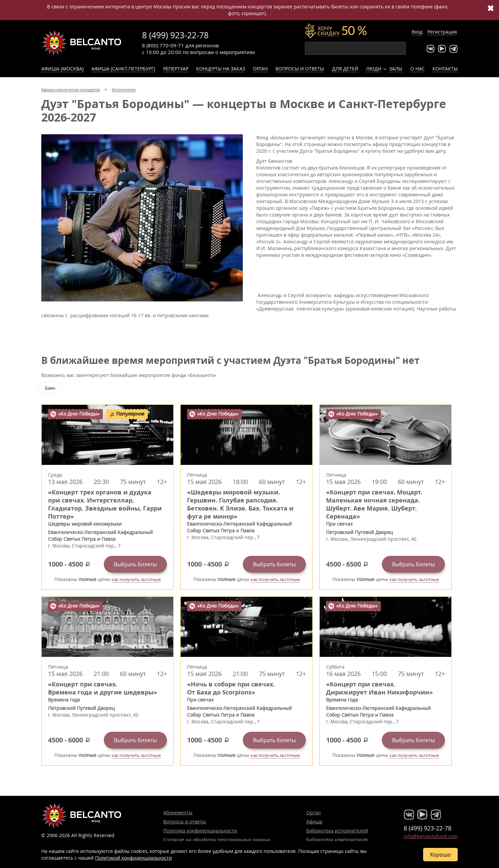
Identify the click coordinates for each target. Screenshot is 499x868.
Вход (417, 32)
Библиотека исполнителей (337, 831)
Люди (374, 69)
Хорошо (440, 855)
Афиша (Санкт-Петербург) (123, 69)
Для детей (345, 69)
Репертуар (176, 69)
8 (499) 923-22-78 (175, 35)
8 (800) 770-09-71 (163, 45)
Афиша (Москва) (62, 69)
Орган (260, 69)
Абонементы (178, 812)
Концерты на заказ (221, 69)
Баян (50, 388)
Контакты (445, 69)
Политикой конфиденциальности (133, 858)
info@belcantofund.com (431, 836)
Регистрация (442, 32)
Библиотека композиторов (337, 840)
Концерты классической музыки (82, 43)
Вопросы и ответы (300, 69)
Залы (396, 69)
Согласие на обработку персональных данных (217, 840)
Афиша (314, 822)
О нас (418, 69)
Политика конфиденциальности (200, 831)
